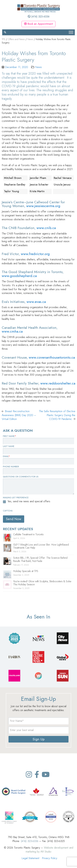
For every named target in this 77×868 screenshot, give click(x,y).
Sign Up (39, 739)
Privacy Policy (50, 858)
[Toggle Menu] (71, 32)
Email (6, 456)
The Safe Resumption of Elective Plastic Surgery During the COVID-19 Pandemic (57, 415)
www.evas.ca (36, 302)
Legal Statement (30, 858)
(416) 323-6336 (39, 16)
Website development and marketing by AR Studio (49, 850)
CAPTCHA (8, 511)
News (38, 67)
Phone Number (11, 467)
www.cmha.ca (12, 331)
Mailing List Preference (16, 498)
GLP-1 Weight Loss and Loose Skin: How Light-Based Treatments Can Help (41, 546)
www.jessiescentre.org (43, 206)
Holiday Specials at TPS (26, 571)
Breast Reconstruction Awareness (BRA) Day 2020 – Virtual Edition (19, 415)
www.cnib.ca (46, 228)
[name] (38, 721)
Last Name (9, 446)
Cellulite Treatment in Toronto (28, 534)
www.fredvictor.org (35, 254)
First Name (9, 436)
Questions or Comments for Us (21, 477)
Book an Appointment (38, 24)
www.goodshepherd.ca (19, 276)
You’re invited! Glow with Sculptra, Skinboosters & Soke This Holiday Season (42, 583)
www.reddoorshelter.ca (58, 383)
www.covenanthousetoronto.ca (52, 357)
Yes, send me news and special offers (29, 501)
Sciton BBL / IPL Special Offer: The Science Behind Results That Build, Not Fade (40, 559)
